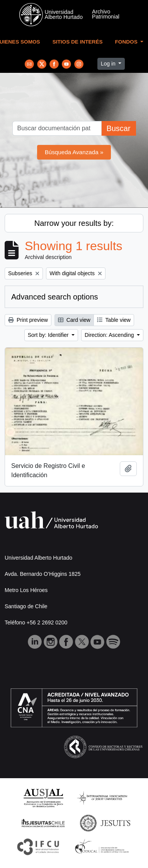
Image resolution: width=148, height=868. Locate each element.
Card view (74, 320)
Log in (109, 64)
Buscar (118, 128)
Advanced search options (55, 297)
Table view (114, 320)
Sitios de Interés (78, 42)
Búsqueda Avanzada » (74, 152)
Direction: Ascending (110, 335)
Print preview (28, 320)
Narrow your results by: (74, 223)
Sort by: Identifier (49, 335)
